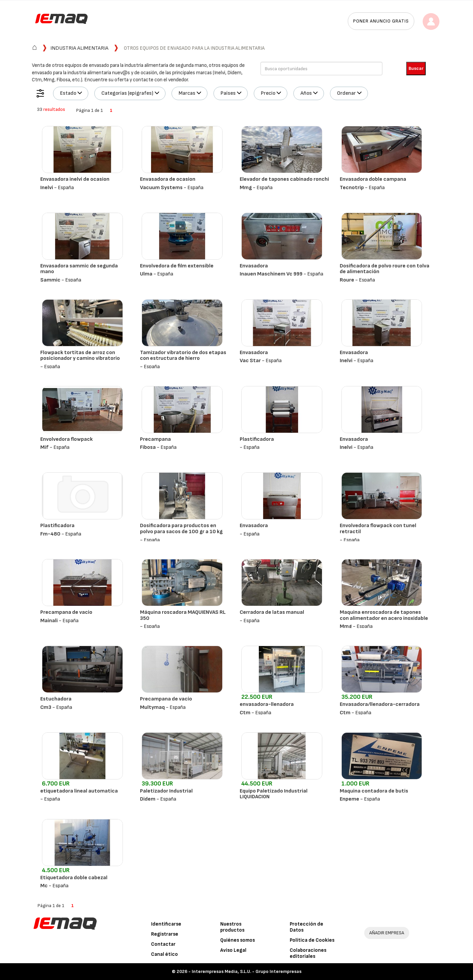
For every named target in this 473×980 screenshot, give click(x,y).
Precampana (155, 439)
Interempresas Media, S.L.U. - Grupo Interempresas (247, 971)
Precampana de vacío (166, 699)
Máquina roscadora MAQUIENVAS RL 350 (183, 615)
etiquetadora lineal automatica (79, 791)
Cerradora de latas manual (272, 612)
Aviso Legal (233, 950)
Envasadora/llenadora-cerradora (380, 704)
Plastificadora (257, 439)
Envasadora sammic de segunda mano (79, 269)
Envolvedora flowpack (66, 439)
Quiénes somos (238, 940)
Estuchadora (56, 699)
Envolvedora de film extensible (177, 266)
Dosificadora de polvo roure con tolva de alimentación (385, 269)
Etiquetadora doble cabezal (74, 878)
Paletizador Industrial (166, 791)
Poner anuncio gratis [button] (381, 21)
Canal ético (164, 954)
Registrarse (165, 934)
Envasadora (254, 266)
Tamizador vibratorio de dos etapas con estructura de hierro (183, 356)
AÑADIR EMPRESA (387, 933)
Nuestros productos (232, 927)
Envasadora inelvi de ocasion (75, 179)
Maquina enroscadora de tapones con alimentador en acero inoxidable (384, 615)
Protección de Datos (306, 927)
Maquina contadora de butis (374, 791)
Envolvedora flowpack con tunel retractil (378, 529)
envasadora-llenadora (267, 704)
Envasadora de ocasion (168, 179)
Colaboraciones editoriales (308, 953)
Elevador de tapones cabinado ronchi (284, 179)
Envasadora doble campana (373, 179)
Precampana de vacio (66, 612)
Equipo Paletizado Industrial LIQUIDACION (274, 794)
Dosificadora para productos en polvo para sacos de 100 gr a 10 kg (181, 529)
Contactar (163, 944)
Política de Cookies (312, 940)
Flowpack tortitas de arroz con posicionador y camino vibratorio (80, 356)
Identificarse (166, 924)
